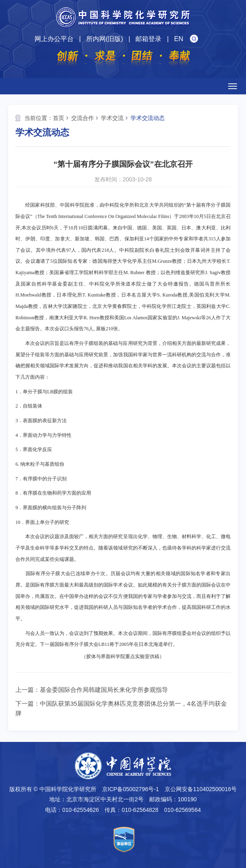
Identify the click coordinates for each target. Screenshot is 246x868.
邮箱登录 (148, 39)
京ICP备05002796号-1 (131, 789)
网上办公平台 (54, 39)
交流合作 (83, 118)
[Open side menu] (233, 86)
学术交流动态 (148, 118)
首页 (59, 118)
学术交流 (112, 118)
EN (179, 39)
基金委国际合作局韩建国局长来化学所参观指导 (104, 690)
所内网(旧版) (105, 39)
